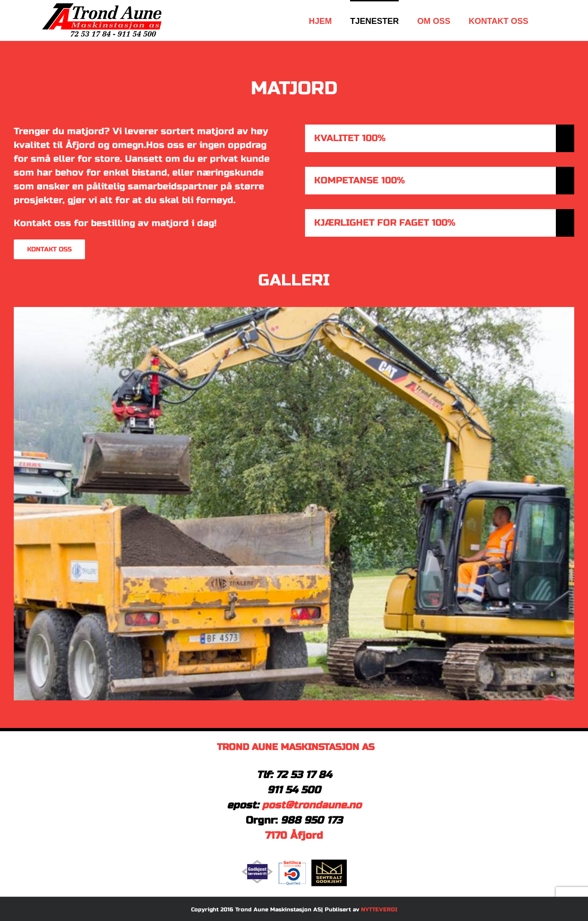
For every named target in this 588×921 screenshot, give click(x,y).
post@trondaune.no (312, 805)
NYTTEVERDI (379, 910)
